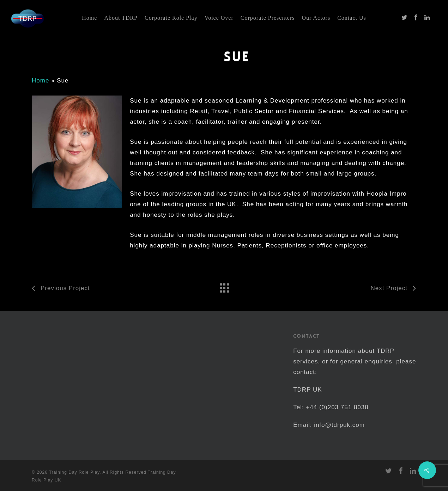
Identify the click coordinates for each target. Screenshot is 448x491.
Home (40, 81)
